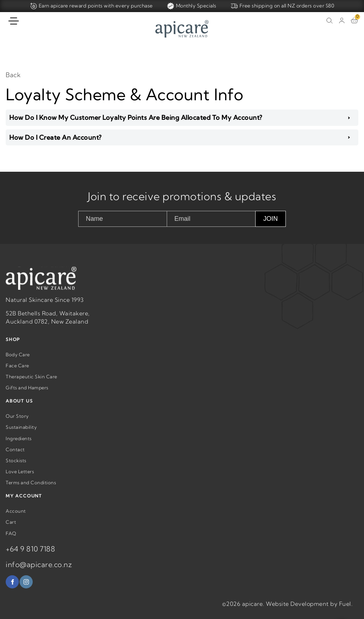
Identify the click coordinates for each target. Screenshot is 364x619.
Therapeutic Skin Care (31, 384)
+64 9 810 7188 (30, 556)
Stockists (16, 468)
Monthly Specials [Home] (192, 6)
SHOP (13, 347)
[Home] (182, 30)
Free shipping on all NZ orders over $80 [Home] (283, 6)
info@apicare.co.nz (39, 572)
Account (16, 518)
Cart (11, 529)
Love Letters (20, 479)
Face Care (17, 373)
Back (13, 75)
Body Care (18, 362)
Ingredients (19, 445)
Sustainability (21, 434)
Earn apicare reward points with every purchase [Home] (91, 6)
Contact (15, 457)
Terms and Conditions (31, 490)
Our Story (17, 423)
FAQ (11, 540)
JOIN (270, 219)
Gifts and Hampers (27, 395)
